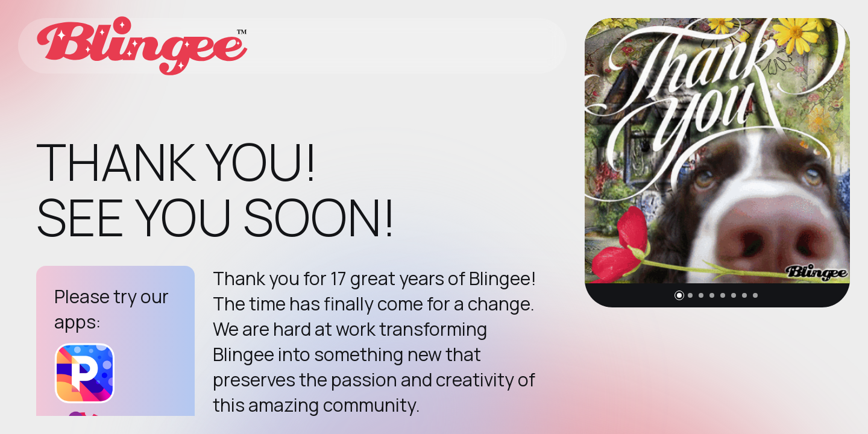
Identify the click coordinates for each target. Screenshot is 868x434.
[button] (679, 295)
